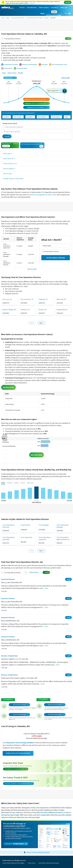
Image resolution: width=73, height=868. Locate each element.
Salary (8, 18)
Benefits (20, 73)
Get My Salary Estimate (56, 258)
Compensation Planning (54, 15)
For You (23, 8)
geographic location (45, 195)
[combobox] (36, 39)
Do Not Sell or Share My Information (49, 863)
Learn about (16, 844)
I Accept (68, 2)
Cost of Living (7, 174)
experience (33, 195)
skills (55, 195)
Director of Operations (9, 656)
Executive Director (8, 579)
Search (68, 39)
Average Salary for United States (13, 179)
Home (3, 18)
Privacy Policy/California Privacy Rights (13, 863)
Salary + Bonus (12, 73)
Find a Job (64, 8)
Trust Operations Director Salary (34, 18)
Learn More (32, 3)
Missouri (47, 18)
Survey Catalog (45, 8)
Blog (42, 13)
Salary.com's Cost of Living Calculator (20, 743)
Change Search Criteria (10, 123)
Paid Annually (10, 78)
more (46, 588)
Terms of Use (32, 863)
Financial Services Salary (18, 18)
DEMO (54, 12)
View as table (66, 78)
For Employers (32, 8)
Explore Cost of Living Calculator (18, 753)
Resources (55, 8)
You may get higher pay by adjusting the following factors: (19, 113)
